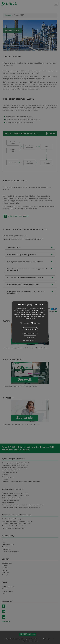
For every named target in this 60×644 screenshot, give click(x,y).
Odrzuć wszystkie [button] (30, 334)
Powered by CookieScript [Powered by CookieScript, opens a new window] (30, 341)
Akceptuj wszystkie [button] (30, 329)
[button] (21, 323)
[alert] (30, 322)
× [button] (46, 303)
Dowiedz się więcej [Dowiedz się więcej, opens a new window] (30, 319)
